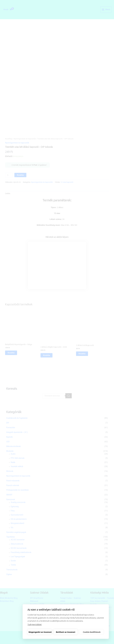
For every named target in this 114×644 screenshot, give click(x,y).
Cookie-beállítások (92, 632)
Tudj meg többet (35, 624)
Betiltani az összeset (66, 632)
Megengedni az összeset (40, 632)
